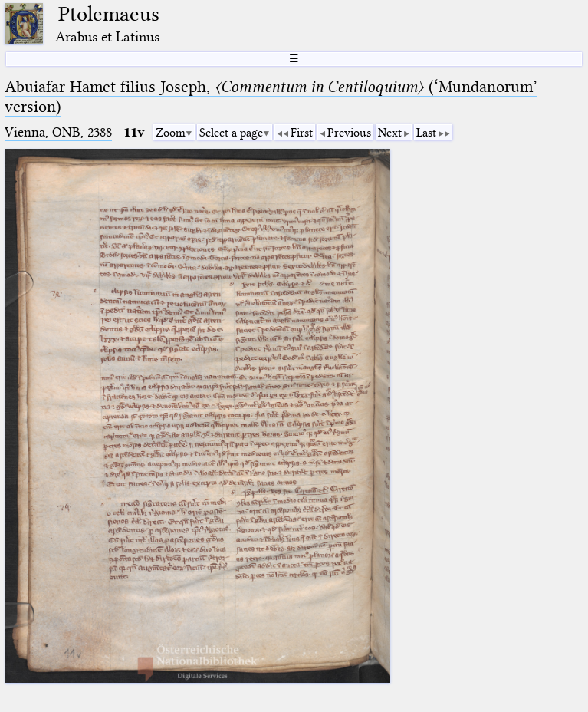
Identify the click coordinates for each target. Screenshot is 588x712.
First (302, 133)
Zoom (171, 133)
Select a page (231, 133)
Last (426, 133)
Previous (349, 133)
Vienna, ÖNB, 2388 (58, 132)
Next (390, 133)
